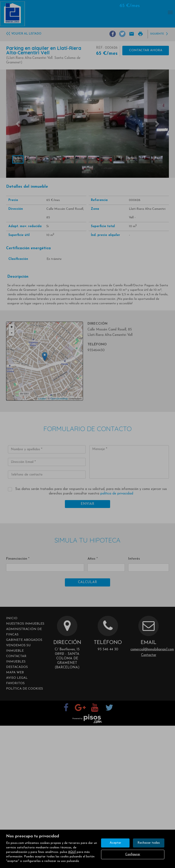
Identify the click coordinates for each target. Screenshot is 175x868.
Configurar (133, 854)
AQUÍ (72, 852)
